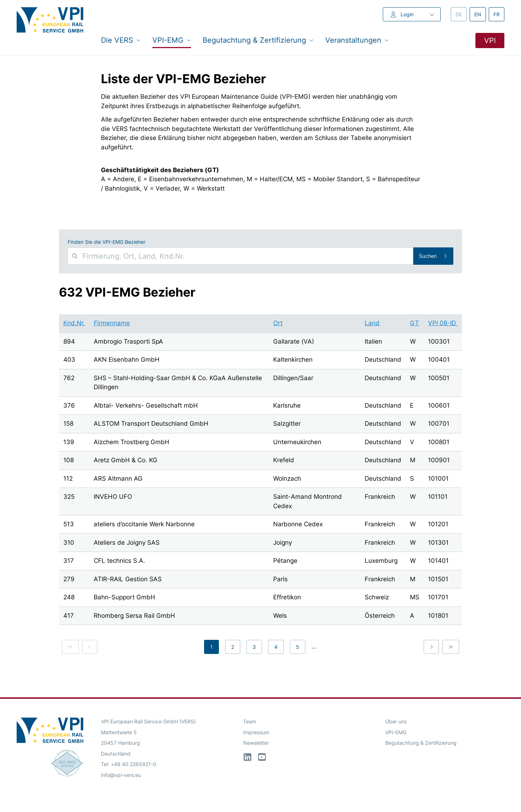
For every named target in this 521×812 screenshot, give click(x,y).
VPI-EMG (396, 732)
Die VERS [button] (121, 40)
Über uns (396, 721)
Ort (278, 323)
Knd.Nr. (74, 323)
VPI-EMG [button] (172, 40)
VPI (490, 41)
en (480, 14)
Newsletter (256, 743)
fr (499, 14)
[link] (70, 647)
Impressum (256, 732)
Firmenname (112, 323)
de (461, 14)
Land (372, 323)
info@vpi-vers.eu (121, 775)
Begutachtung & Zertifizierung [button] (258, 40)
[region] (261, 471)
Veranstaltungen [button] (357, 40)
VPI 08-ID (443, 323)
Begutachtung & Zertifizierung (421, 743)
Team (250, 721)
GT (414, 323)
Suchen (433, 256)
